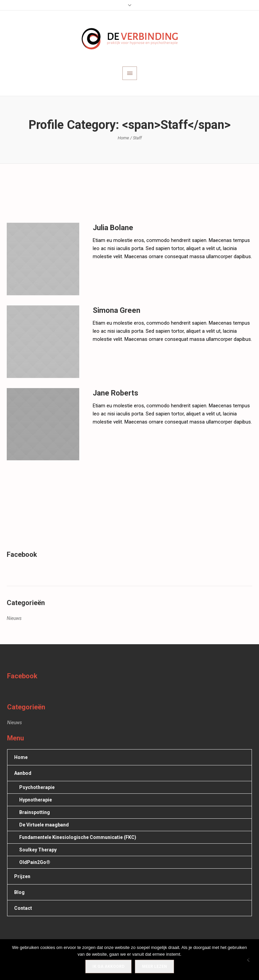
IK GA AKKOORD (108, 967)
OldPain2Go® (35, 862)
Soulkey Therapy (38, 850)
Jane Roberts (116, 393)
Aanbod (23, 773)
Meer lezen (154, 967)
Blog (19, 892)
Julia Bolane (113, 228)
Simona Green (117, 310)
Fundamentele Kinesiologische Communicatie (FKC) (78, 837)
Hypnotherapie (36, 800)
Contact (23, 908)
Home (123, 138)
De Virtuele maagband (44, 825)
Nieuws (14, 618)
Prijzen (22, 876)
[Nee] (251, 960)
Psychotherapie (37, 787)
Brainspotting (35, 812)
